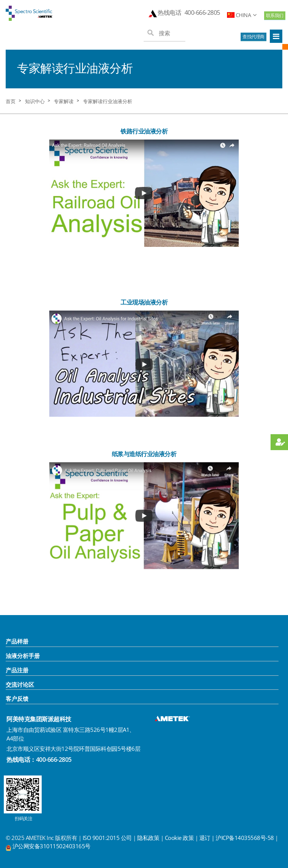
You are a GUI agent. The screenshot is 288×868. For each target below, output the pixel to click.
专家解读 (64, 101)
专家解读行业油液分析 (108, 101)
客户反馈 (17, 698)
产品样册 (17, 641)
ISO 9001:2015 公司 (107, 838)
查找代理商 (254, 37)
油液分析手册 (23, 656)
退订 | (208, 838)
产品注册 (17, 670)
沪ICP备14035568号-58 (245, 838)
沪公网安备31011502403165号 (52, 846)
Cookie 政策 (179, 838)
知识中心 (35, 101)
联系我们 (275, 16)
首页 (11, 101)
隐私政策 (148, 838)
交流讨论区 (20, 684)
